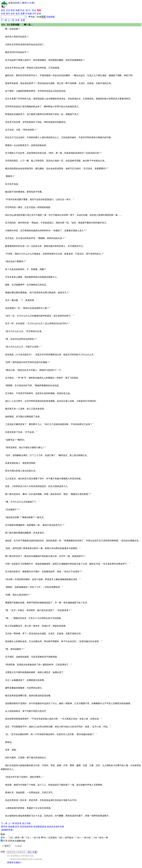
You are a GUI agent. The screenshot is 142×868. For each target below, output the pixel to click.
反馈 (39, 14)
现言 (13, 10)
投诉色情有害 (26, 827)
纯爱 (18, 10)
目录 (17, 20)
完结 (39, 10)
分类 (3, 14)
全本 (13, 14)
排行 (8, 14)
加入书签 (26, 823)
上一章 (11, 20)
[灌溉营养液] (7, 830)
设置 (23, 20)
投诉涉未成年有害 (56, 827)
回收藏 (11, 827)
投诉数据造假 (40, 827)
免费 (23, 14)
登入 (27, 3)
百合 (34, 10)
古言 (8, 10)
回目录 (18, 823)
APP (34, 14)
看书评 (4, 827)
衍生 (23, 10)
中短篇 (29, 14)
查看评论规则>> (15, 863)
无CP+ (28, 10)
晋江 (19, 3)
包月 (18, 14)
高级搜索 (51, 17)
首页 (3, 10)
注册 (32, 3)
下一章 (4, 20)
